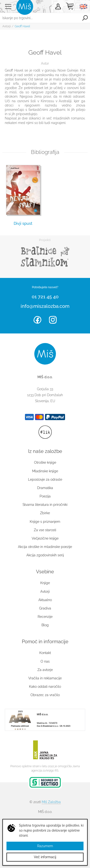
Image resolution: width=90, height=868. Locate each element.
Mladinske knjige (45, 471)
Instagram (53, 320)
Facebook (37, 320)
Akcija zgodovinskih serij (45, 555)
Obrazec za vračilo (45, 695)
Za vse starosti (45, 530)
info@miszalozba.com (45, 306)
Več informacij (45, 857)
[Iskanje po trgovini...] (40, 18)
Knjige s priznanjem (45, 522)
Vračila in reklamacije (45, 678)
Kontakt (45, 653)
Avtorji (6, 26)
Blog (45, 625)
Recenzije (45, 617)
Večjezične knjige (45, 538)
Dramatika (45, 488)
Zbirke (45, 513)
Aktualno (45, 600)
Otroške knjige (45, 462)
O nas (45, 661)
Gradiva (45, 608)
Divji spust (23, 223)
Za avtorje (45, 670)
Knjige (45, 583)
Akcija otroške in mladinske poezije (45, 547)
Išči (85, 18)
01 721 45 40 (45, 297)
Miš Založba (51, 802)
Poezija (45, 496)
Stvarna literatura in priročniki (45, 505)
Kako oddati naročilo (45, 687)
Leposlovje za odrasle (45, 479)
